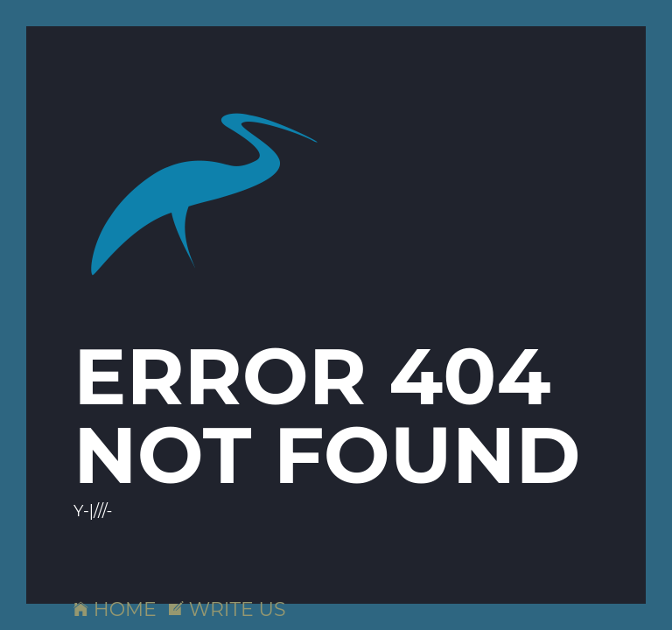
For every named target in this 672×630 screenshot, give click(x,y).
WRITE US (227, 609)
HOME (115, 609)
